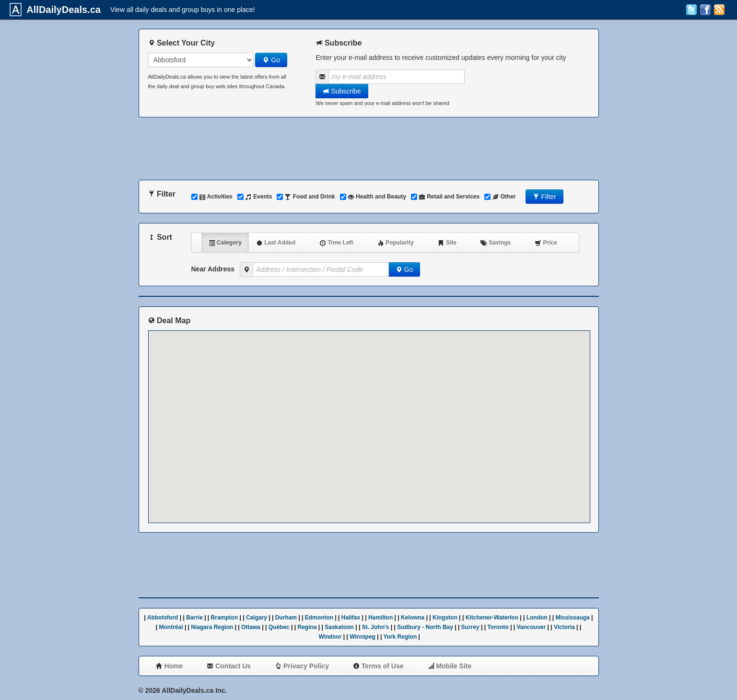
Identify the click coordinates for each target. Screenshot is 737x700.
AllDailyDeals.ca (61, 10)
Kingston (445, 618)
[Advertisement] (369, 149)
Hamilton (380, 618)
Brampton (225, 618)
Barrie (194, 618)
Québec (279, 627)
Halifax (351, 618)
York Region (400, 637)
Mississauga (572, 618)
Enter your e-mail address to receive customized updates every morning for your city (441, 58)
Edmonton (319, 618)
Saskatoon (339, 627)
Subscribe (342, 91)
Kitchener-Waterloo (492, 618)
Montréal (171, 627)
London (537, 618)
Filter (544, 197)
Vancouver (532, 627)
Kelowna (413, 618)
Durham (286, 618)
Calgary (257, 618)
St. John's (376, 627)
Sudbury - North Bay (425, 627)
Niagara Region (212, 627)
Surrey (470, 627)
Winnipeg (363, 637)
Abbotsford (163, 618)
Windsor (330, 637)
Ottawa (251, 627)
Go (271, 60)
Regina (307, 627)
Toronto (498, 627)
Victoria (564, 627)
